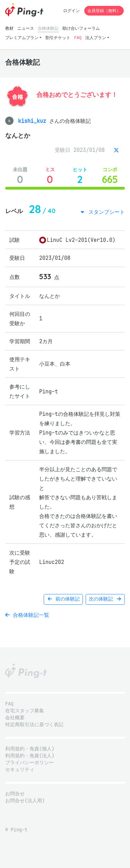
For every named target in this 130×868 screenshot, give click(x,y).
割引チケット (58, 38)
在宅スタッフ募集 (25, 711)
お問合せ (15, 794)
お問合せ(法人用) (25, 801)
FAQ (78, 38)
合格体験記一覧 (27, 615)
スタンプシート (105, 212)
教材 (9, 28)
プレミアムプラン (22, 38)
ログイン (71, 11)
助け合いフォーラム (81, 28)
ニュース (26, 28)
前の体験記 (63, 599)
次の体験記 (105, 599)
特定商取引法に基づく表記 (34, 725)
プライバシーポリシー (29, 763)
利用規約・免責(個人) (30, 749)
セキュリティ (20, 770)
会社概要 (15, 718)
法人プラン (96, 38)
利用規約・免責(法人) (30, 756)
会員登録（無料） (104, 11)
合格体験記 (48, 28)
